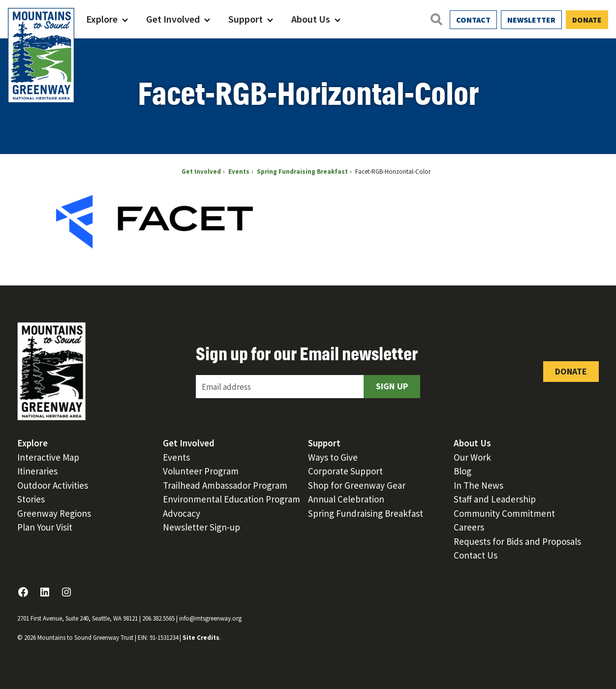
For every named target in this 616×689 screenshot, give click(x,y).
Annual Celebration (346, 499)
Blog (462, 471)
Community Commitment (504, 513)
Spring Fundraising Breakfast (366, 513)
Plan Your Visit (45, 527)
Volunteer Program (201, 471)
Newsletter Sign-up (201, 527)
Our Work (472, 457)
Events (176, 457)
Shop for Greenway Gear (357, 485)
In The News (478, 485)
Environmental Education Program (231, 499)
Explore (102, 19)
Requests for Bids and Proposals (517, 541)
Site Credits (201, 638)
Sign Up (392, 386)
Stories (31, 499)
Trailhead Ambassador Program (225, 485)
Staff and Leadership (495, 499)
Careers (469, 527)
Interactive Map (48, 457)
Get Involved (173, 19)
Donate (587, 20)
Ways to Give (333, 457)
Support (246, 19)
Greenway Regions (54, 513)
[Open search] (436, 19)
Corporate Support (345, 471)
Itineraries (37, 471)
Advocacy (182, 513)
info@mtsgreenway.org (210, 618)
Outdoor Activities (53, 485)
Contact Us (476, 555)
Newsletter (531, 20)
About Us (311, 19)
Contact (473, 20)
